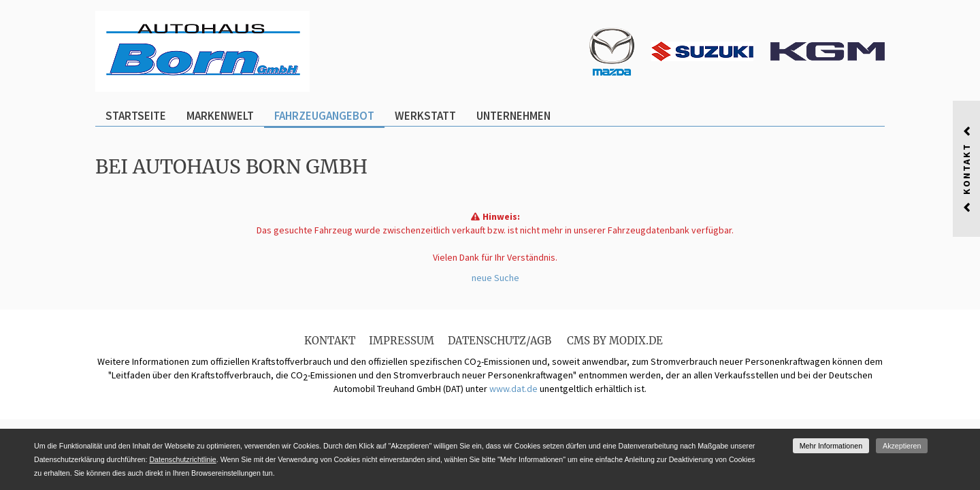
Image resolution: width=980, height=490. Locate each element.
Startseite (136, 116)
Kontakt (330, 341)
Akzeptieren (902, 446)
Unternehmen (513, 116)
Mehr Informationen (831, 446)
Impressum (402, 341)
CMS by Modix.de (615, 341)
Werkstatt (425, 116)
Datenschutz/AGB (500, 341)
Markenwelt (220, 116)
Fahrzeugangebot (324, 116)
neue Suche (495, 278)
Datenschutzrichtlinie (182, 459)
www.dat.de (513, 389)
